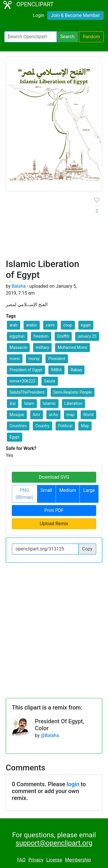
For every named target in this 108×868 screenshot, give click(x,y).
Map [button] (85, 426)
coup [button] (68, 325)
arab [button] (14, 325)
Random (91, 37)
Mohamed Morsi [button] (72, 347)
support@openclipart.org (54, 843)
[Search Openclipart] (31, 37)
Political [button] (65, 426)
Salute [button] (50, 381)
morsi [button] (15, 359)
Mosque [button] (17, 415)
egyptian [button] (17, 336)
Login (38, 15)
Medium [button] (68, 490)
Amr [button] (37, 415)
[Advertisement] (54, 227)
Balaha (19, 286)
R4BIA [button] (56, 370)
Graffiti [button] (63, 336)
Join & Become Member (75, 15)
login (73, 784)
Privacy (36, 860)
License (54, 860)
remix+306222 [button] (22, 381)
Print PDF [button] (54, 510)
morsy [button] (34, 359)
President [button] (57, 359)
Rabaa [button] (76, 370)
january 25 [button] (87, 336)
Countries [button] (18, 426)
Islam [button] (29, 403)
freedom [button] (41, 336)
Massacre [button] (18, 347)
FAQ (21, 860)
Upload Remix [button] (54, 524)
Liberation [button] (73, 403)
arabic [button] (32, 325)
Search (67, 37)
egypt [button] (86, 325)
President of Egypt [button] (26, 370)
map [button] (71, 415)
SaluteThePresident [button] (27, 392)
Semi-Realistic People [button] (73, 392)
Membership (78, 860)
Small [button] (46, 490)
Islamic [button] (49, 403)
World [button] (88, 415)
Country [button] (42, 426)
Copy (87, 549)
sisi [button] (13, 403)
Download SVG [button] (54, 477)
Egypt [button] (15, 437)
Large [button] (89, 490)
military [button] (42, 347)
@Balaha (50, 735)
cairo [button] (50, 325)
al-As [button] (53, 415)
